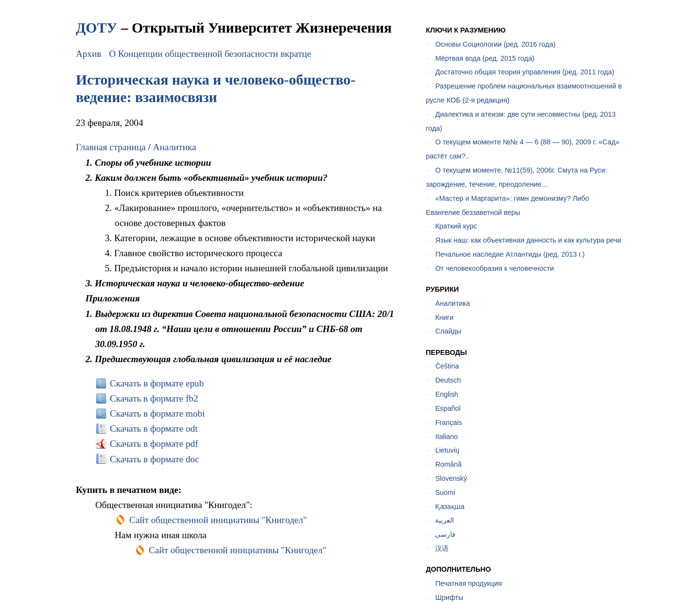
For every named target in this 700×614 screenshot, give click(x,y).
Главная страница (111, 147)
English (446, 394)
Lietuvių (447, 450)
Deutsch (448, 380)
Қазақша (450, 507)
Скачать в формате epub (157, 383)
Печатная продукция (468, 583)
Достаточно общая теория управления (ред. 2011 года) (525, 72)
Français (448, 422)
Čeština (447, 366)
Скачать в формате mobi (157, 413)
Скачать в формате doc (155, 459)
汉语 (442, 548)
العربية (445, 520)
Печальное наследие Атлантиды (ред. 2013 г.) (510, 254)
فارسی (445, 534)
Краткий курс (456, 226)
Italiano (446, 437)
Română (448, 464)
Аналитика (175, 147)
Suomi (445, 492)
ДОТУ (96, 27)
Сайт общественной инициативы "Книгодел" (218, 520)
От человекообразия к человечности (494, 268)
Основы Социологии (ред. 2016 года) (495, 44)
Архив (88, 54)
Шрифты (449, 597)
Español (448, 408)
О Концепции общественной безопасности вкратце (210, 54)
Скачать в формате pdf (154, 444)
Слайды (448, 331)
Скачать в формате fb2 (154, 398)
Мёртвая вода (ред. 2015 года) (485, 58)
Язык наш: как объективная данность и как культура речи (528, 240)
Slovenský (451, 478)
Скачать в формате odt (154, 429)
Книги (444, 317)
